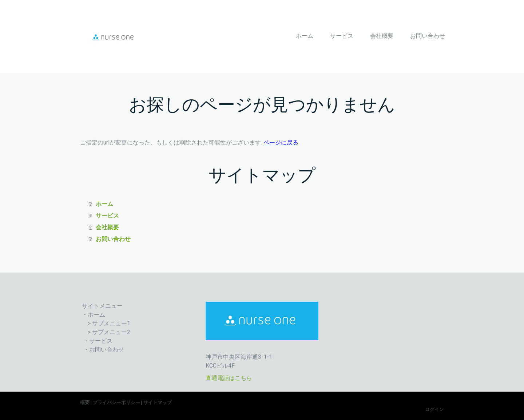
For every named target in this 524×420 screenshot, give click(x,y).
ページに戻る (281, 142)
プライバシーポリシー (116, 402)
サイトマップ (158, 402)
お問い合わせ (428, 36)
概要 (85, 402)
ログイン (434, 409)
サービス (342, 36)
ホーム (305, 36)
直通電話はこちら (229, 378)
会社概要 (382, 36)
